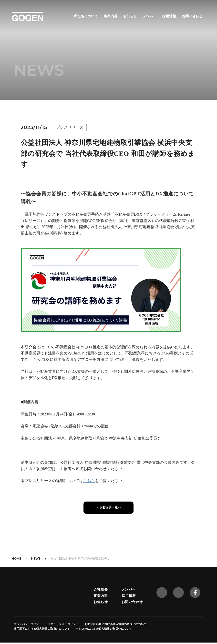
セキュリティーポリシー (63, 624)
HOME (16, 558)
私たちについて (86, 16)
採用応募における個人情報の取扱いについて (42, 629)
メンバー (150, 16)
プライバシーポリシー (28, 624)
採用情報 (169, 16)
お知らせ (130, 16)
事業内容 (111, 16)
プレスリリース (70, 127)
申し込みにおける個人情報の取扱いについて (104, 629)
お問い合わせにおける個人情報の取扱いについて (116, 624)
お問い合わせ (192, 16)
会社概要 (101, 589)
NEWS (36, 558)
